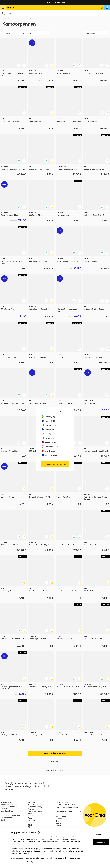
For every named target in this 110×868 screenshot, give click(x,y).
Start (4, 19)
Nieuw (31, 818)
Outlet (31, 816)
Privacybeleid (6, 818)
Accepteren (101, 842)
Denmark (59, 823)
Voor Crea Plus (7, 811)
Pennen (11, 19)
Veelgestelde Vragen (9, 806)
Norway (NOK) (48, 421)
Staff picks (33, 820)
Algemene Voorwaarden (11, 815)
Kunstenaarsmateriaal (37, 804)
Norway (58, 821)
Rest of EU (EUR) (49, 455)
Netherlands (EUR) (50, 447)
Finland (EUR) (48, 430)
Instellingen (101, 834)
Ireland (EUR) (48, 434)
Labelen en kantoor (22, 19)
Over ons (5, 809)
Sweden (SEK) (48, 417)
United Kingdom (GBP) (51, 451)
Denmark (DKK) (49, 425)
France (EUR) (48, 438)
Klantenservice (7, 804)
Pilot (30, 827)
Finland (58, 826)
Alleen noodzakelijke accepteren (31, 862)
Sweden (59, 819)
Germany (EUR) (49, 442)
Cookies (4, 820)
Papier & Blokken (35, 811)
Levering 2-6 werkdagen (55, 2)
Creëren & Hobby (35, 807)
